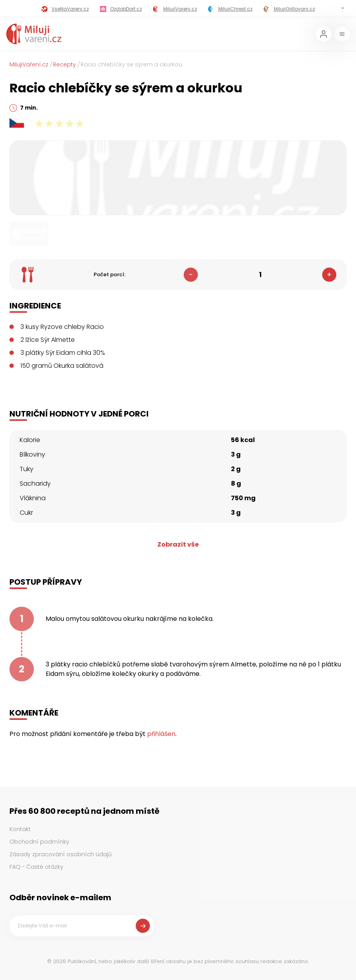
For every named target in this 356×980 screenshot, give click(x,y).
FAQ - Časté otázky (36, 867)
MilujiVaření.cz (29, 64)
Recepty (65, 64)
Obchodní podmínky (39, 842)
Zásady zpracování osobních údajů (61, 854)
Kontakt (20, 829)
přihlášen (161, 734)
